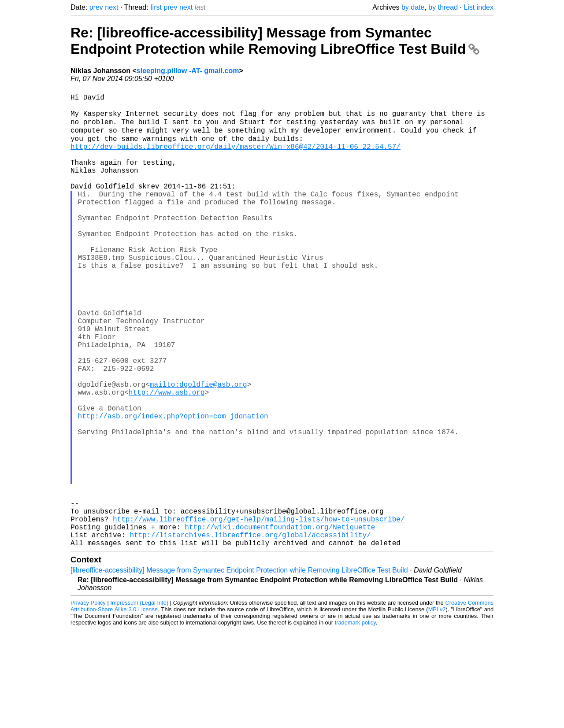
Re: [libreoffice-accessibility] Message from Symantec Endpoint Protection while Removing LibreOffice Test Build (275, 41)
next (111, 7)
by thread (443, 7)
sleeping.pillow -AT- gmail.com (188, 71)
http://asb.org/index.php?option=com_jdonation (173, 486)
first (156, 7)
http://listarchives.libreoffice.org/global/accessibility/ (250, 632)
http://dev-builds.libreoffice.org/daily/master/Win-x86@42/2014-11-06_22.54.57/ (236, 157)
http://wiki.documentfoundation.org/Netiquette (280, 622)
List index (479, 7)
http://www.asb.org (167, 457)
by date (413, 7)
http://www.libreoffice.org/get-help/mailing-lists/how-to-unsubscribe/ (259, 612)
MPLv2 (437, 708)
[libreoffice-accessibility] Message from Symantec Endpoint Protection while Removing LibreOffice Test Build (239, 669)
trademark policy (355, 721)
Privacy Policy (88, 701)
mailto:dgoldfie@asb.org (199, 447)
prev (96, 7)
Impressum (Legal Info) (139, 701)
